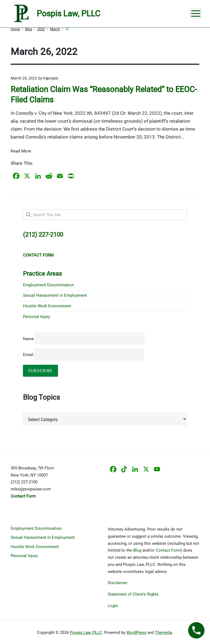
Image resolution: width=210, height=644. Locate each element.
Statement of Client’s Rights (133, 594)
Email (83, 355)
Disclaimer (118, 583)
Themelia (164, 633)
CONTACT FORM (38, 255)
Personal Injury (37, 317)
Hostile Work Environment (47, 306)
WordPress (136, 633)
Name (28, 339)
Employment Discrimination (48, 285)
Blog (137, 550)
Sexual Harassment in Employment (55, 295)
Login (113, 606)
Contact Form (168, 550)
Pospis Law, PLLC (86, 633)
